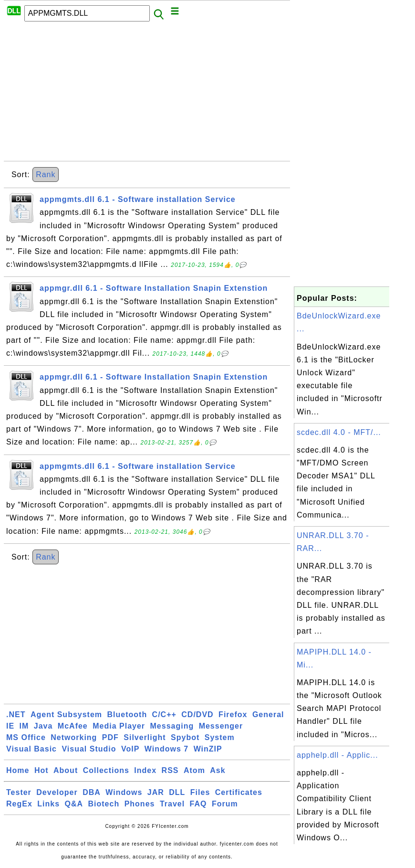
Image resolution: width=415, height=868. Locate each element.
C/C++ (164, 715)
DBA (92, 792)
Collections (106, 770)
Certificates (239, 792)
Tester (19, 792)
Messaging (172, 726)
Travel (172, 804)
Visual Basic (31, 749)
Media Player (119, 726)
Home (18, 770)
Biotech (104, 804)
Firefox (233, 715)
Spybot (185, 737)
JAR (156, 792)
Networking (74, 737)
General (268, 715)
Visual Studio (89, 749)
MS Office (26, 737)
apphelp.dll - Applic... (337, 755)
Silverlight (145, 737)
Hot (41, 770)
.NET (16, 715)
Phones (140, 804)
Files (200, 792)
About (66, 770)
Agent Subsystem (66, 715)
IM (24, 726)
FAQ (198, 804)
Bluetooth (127, 715)
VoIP (130, 749)
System (220, 737)
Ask (218, 770)
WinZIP (208, 749)
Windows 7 (166, 749)
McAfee (73, 726)
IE (10, 726)
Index (145, 770)
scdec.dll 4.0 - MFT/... (339, 432)
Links (48, 804)
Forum (225, 804)
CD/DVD (197, 715)
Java (43, 726)
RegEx (19, 804)
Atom (194, 770)
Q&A (74, 804)
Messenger (221, 726)
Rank (46, 175)
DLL (177, 792)
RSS (170, 770)
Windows (124, 792)
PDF (110, 737)
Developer (57, 792)
